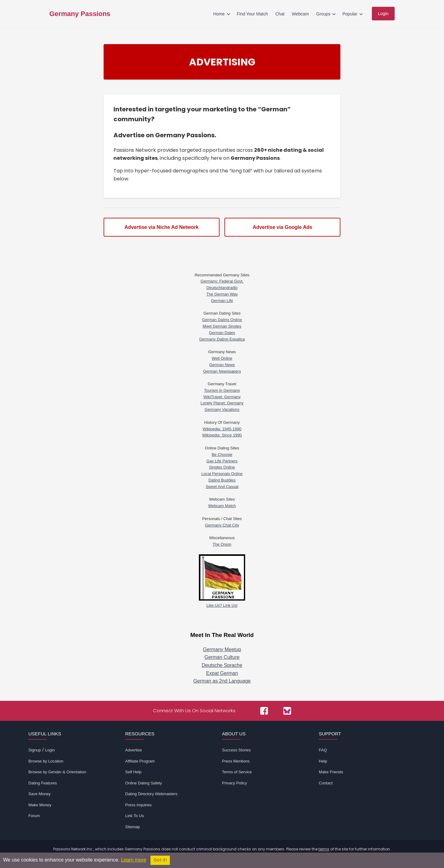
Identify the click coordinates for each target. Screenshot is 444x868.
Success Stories (236, 750)
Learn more (134, 860)
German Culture (222, 657)
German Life (222, 301)
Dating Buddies (222, 480)
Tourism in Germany (222, 390)
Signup (35, 750)
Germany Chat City (222, 525)
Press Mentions (236, 761)
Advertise (134, 750)
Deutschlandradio (222, 288)
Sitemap (133, 827)
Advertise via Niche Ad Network (162, 227)
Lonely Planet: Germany (222, 403)
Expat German (222, 673)
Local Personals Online (222, 474)
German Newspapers (222, 371)
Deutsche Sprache (222, 665)
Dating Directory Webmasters (151, 794)
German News (222, 365)
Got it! (160, 860)
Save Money (39, 794)
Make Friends (331, 772)
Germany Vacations (222, 409)
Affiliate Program (140, 761)
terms (324, 849)
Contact (326, 783)
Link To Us (134, 816)
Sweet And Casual (222, 487)
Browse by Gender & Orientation (57, 772)
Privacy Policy (234, 783)
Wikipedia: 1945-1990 (222, 429)
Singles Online (222, 467)
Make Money (40, 805)
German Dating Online (222, 320)
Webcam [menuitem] (300, 14)
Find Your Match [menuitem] (252, 14)
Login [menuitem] (383, 14)
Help (323, 761)
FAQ (323, 750)
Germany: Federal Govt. (222, 281)
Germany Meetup (222, 649)
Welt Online (222, 358)
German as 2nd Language (222, 681)
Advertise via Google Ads (282, 227)
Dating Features (43, 783)
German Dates (222, 333)
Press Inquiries (138, 805)
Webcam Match (222, 506)
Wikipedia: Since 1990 (222, 435)
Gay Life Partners (222, 461)
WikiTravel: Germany (222, 397)
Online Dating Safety (144, 783)
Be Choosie (222, 455)
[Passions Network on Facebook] (264, 711)
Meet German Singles (222, 326)
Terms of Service (237, 772)
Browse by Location (46, 761)
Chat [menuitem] (280, 14)
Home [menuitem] (219, 14)
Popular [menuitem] (350, 14)
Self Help (133, 772)
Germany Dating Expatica (222, 339)
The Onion (222, 544)
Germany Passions (80, 14)
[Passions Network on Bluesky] (287, 711)
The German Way (222, 294)
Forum (34, 816)
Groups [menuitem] (323, 14)
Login (50, 750)
